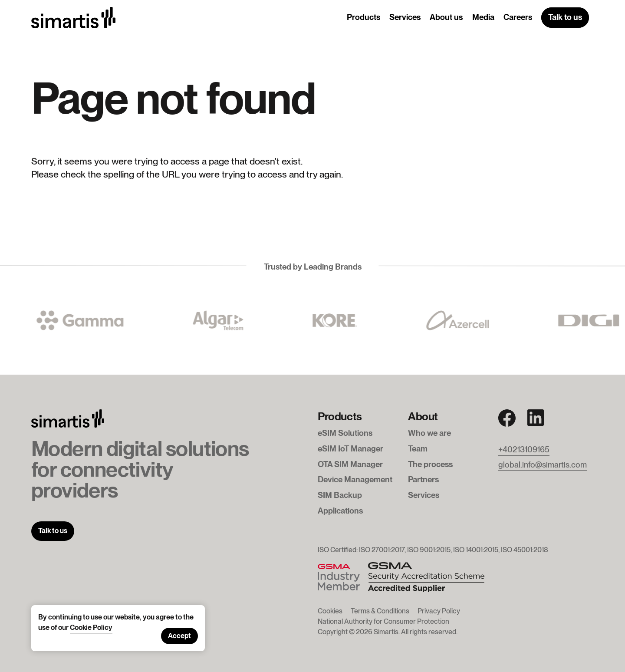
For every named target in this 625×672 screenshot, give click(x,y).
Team (418, 448)
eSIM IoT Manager (350, 448)
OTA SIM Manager (350, 464)
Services (405, 17)
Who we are (429, 433)
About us (446, 17)
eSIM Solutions (345, 433)
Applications (340, 511)
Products (363, 17)
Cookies (330, 611)
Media (483, 17)
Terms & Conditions (380, 611)
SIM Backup (340, 495)
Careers (518, 17)
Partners (423, 479)
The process (430, 464)
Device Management (355, 479)
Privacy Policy (439, 611)
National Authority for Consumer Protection (383, 621)
